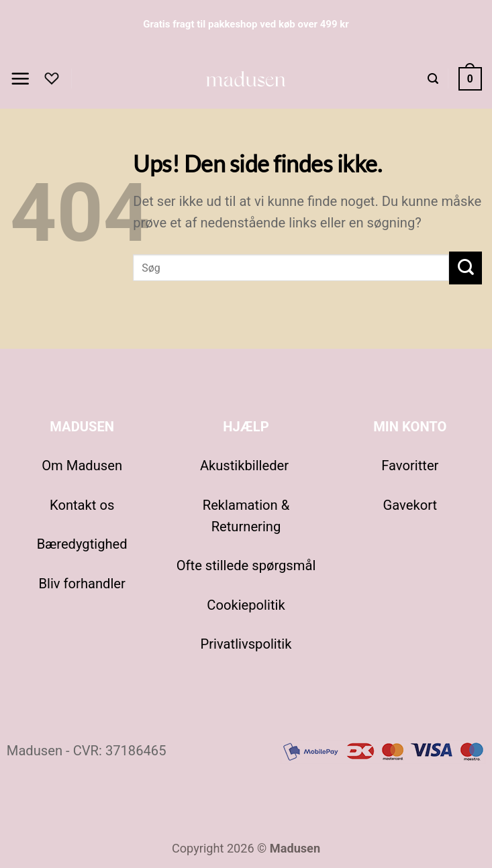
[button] (20, 79)
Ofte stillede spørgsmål (246, 565)
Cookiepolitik (246, 605)
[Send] (465, 268)
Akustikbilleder (246, 466)
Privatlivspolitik (246, 644)
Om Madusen (82, 466)
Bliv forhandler (82, 584)
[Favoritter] (52, 78)
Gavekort (410, 505)
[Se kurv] (470, 79)
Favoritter (410, 466)
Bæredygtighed (82, 544)
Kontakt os (82, 505)
